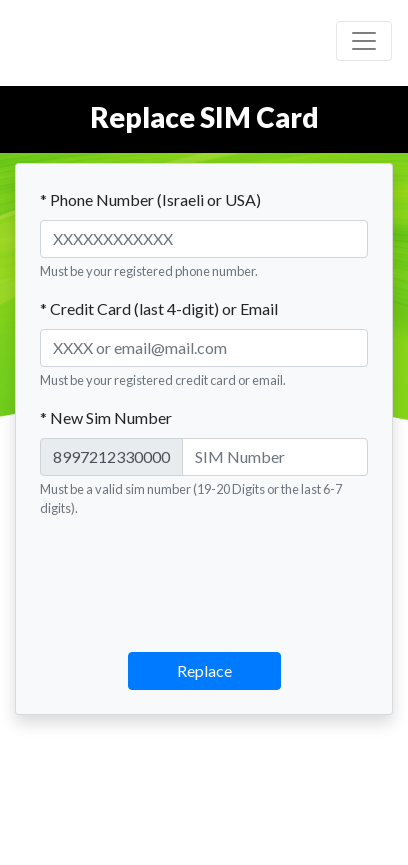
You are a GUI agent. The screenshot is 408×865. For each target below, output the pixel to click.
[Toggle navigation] (364, 41)
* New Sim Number (106, 417)
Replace (204, 670)
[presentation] (204, 573)
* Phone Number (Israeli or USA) (150, 199)
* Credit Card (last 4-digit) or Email (159, 308)
